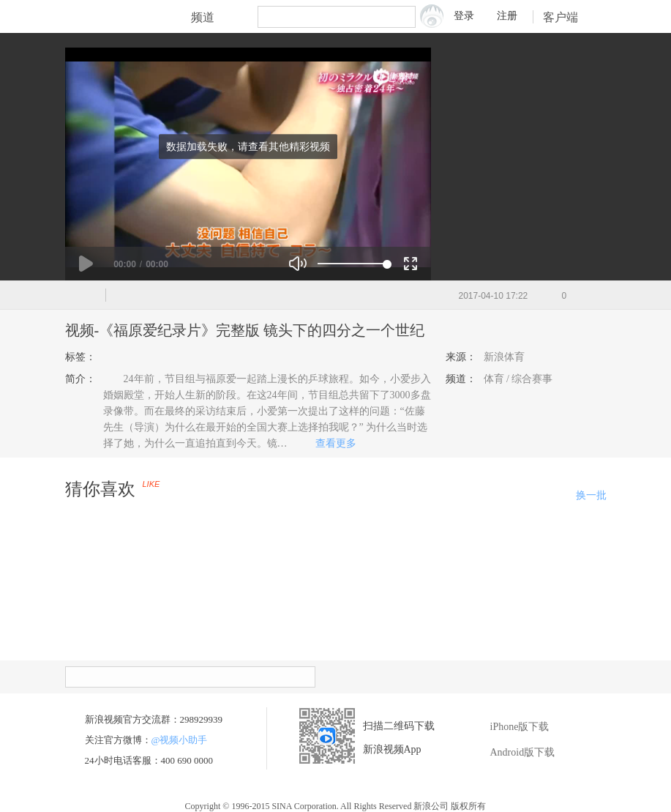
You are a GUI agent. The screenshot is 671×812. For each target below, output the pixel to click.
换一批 (591, 495)
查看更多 (330, 443)
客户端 (570, 17)
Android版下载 (512, 753)
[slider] (352, 264)
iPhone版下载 (509, 727)
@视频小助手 (180, 740)
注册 (507, 16)
